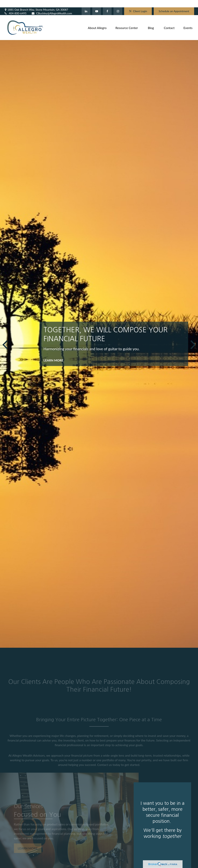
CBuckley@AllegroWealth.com (52, 6)
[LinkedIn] (86, 4)
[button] (97, 20)
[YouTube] (97, 4)
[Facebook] (107, 4)
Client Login (138, 4)
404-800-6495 (15, 6)
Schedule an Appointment (174, 4)
